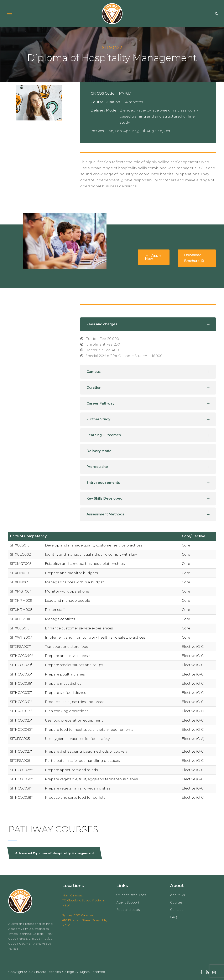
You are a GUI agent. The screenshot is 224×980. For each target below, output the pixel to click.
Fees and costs (128, 910)
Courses (176, 902)
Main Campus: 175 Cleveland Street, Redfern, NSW (83, 900)
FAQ (174, 917)
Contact (176, 910)
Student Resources (131, 895)
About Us (177, 895)
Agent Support (128, 902)
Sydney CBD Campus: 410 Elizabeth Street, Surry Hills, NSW (85, 920)
